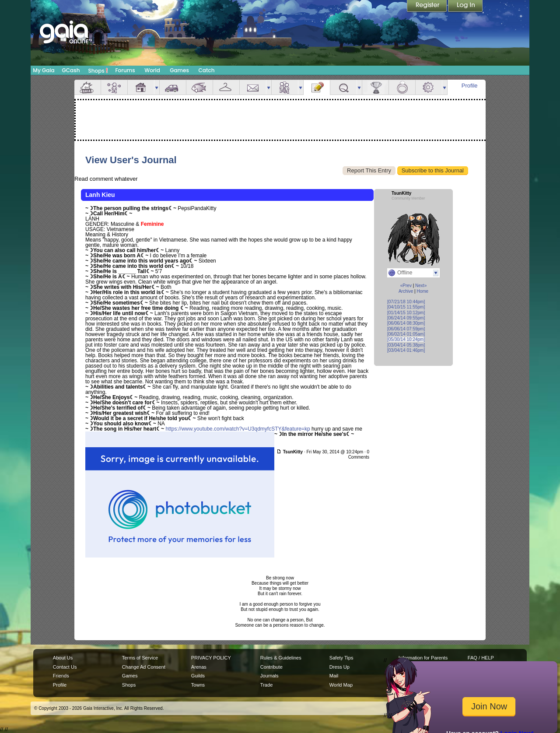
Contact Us (65, 667)
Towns (198, 685)
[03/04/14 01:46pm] (406, 350)
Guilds (198, 676)
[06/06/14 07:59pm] (406, 329)
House (141, 87)
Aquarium (199, 87)
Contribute (271, 667)
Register (427, 7)
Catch (207, 70)
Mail (253, 87)
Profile (470, 86)
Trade (266, 685)
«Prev (406, 286)
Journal (317, 87)
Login (465, 7)
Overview (87, 87)
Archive (406, 291)
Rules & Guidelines (281, 658)
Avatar (114, 87)
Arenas (199, 667)
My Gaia (44, 70)
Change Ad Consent (144, 667)
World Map (341, 685)
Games (179, 70)
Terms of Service (140, 658)
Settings (429, 87)
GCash (71, 70)
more (157, 87)
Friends (285, 87)
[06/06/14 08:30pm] (406, 323)
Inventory (226, 87)
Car (173, 87)
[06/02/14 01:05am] (406, 334)
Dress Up (339, 667)
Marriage (402, 87)
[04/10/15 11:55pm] (406, 307)
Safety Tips (341, 658)
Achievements (375, 87)
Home (422, 291)
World (152, 70)
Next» (421, 286)
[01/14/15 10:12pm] (406, 313)
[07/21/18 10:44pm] (406, 302)
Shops (98, 70)
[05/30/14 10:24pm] (406, 339)
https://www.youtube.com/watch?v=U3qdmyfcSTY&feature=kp (238, 429)
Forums (125, 70)
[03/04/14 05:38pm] (406, 345)
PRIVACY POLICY (211, 658)
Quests (343, 87)
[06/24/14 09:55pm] (406, 318)
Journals (269, 676)
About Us (63, 658)
